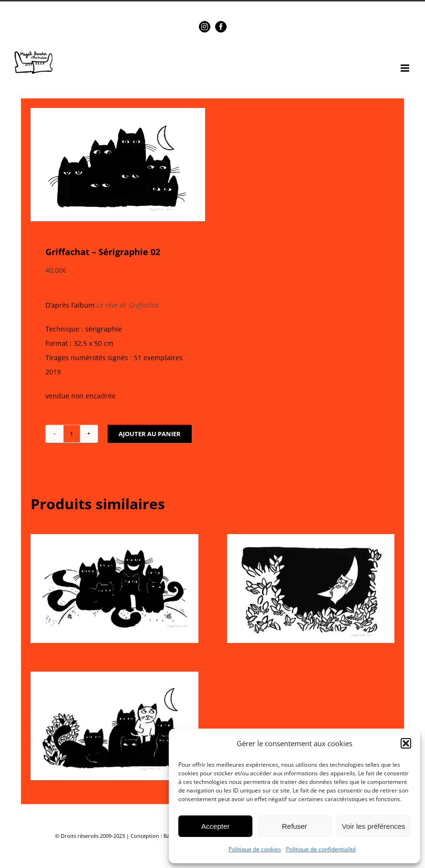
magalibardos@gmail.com (234, 9)
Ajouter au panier (150, 434)
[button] (406, 743)
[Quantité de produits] (72, 434)
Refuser (295, 826)
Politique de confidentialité (321, 849)
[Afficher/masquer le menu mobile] (406, 68)
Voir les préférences (374, 826)
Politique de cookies (255, 849)
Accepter (215, 826)
